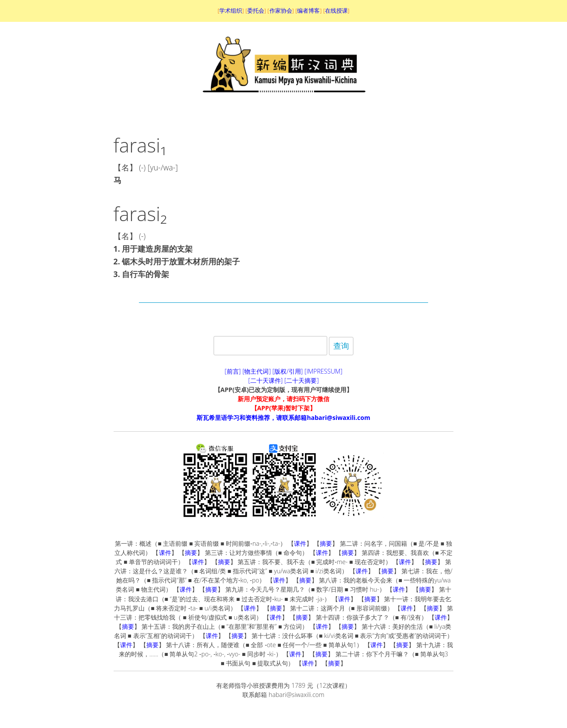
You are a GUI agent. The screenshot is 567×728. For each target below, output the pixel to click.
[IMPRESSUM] (323, 371)
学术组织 (231, 10)
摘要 (326, 543)
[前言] (233, 371)
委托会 (256, 10)
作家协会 (281, 10)
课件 (300, 543)
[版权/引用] (288, 371)
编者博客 (308, 10)
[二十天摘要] (302, 380)
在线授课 (336, 10)
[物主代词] (257, 371)
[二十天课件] (265, 380)
